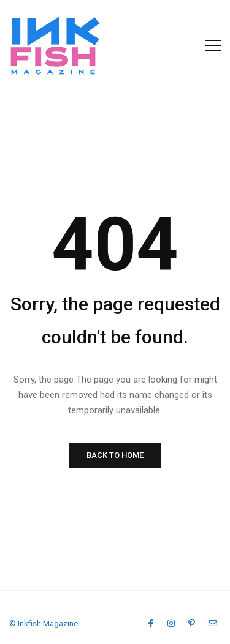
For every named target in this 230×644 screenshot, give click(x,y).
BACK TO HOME (115, 455)
